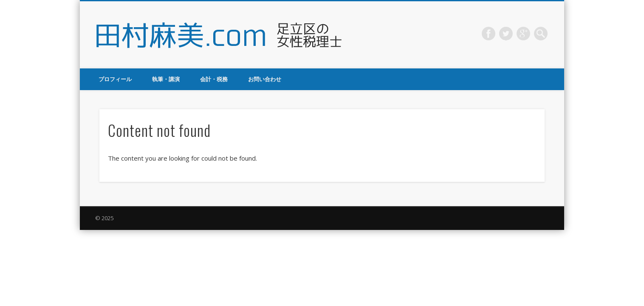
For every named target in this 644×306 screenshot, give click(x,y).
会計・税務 (214, 79)
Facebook (489, 34)
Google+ (523, 34)
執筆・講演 (166, 79)
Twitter (506, 34)
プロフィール (115, 79)
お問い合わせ (265, 79)
